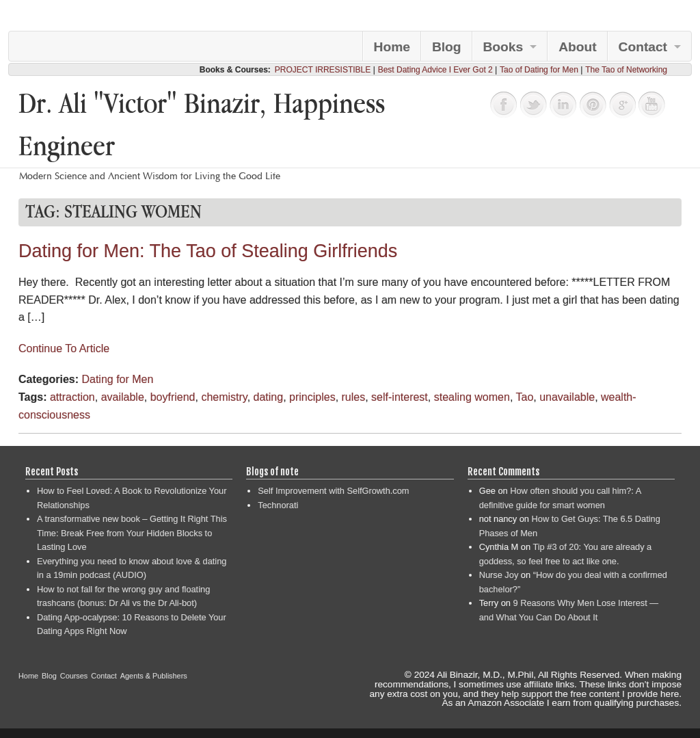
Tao (524, 397)
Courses (74, 676)
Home (392, 47)
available (123, 397)
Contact (643, 47)
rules (354, 397)
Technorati (278, 505)
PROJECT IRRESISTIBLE (323, 70)
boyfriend (173, 397)
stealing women (472, 397)
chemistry (224, 397)
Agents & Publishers (154, 676)
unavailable (567, 397)
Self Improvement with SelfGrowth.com (333, 491)
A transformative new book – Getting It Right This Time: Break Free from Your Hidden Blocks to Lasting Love (132, 533)
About (577, 47)
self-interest (400, 397)
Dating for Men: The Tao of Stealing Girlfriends (208, 251)
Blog (447, 47)
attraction (72, 397)
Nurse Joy (499, 575)
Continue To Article (64, 348)
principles (312, 397)
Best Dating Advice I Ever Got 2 (435, 70)
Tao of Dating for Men (539, 70)
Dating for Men (117, 379)
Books (503, 47)
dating (269, 397)
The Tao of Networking (626, 70)
